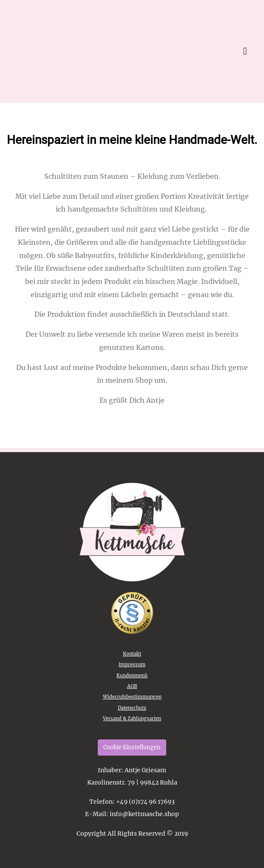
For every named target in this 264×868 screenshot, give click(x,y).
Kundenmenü (132, 676)
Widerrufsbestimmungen (132, 697)
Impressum (132, 665)
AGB (132, 686)
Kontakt (132, 654)
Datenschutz (132, 708)
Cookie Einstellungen (132, 747)
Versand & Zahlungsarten (132, 719)
